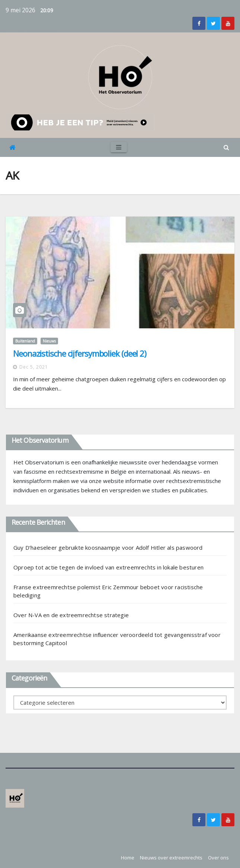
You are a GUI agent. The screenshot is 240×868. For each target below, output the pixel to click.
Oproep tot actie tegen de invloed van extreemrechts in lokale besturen (108, 567)
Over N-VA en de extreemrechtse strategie (71, 615)
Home (128, 858)
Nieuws (49, 341)
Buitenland (25, 341)
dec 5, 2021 (34, 367)
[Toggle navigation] (119, 147)
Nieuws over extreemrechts (171, 858)
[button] (226, 147)
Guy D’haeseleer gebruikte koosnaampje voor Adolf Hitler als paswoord (108, 547)
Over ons (218, 858)
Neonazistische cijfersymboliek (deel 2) (80, 353)
